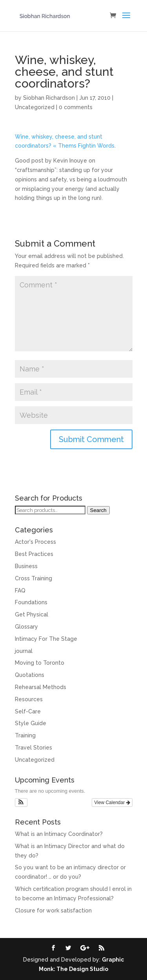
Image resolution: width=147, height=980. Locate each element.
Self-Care (28, 711)
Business (26, 566)
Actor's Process (35, 542)
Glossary (26, 627)
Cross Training (34, 578)
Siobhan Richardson (49, 98)
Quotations (30, 675)
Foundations (31, 602)
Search (98, 510)
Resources (29, 699)
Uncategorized (35, 107)
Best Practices (34, 554)
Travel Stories (34, 748)
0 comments (76, 107)
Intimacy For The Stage (46, 639)
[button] (21, 803)
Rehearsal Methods (41, 687)
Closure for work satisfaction (53, 911)
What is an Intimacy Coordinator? (59, 834)
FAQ (20, 591)
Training (25, 735)
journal (24, 651)
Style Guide (31, 723)
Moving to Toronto (40, 663)
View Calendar (112, 803)
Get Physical (32, 614)
